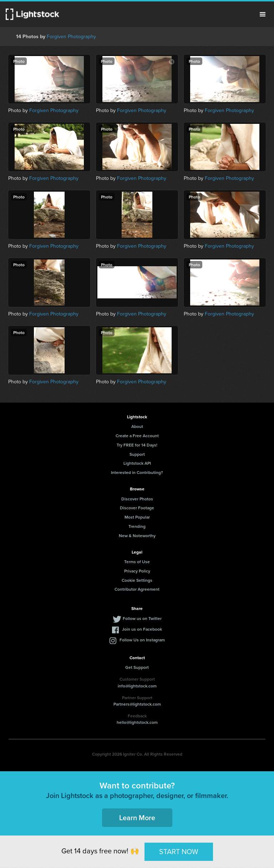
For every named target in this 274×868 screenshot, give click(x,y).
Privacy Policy (137, 571)
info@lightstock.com (137, 686)
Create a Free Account (137, 436)
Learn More (137, 817)
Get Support (137, 667)
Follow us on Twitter (142, 618)
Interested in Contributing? (137, 472)
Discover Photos (137, 499)
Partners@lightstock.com (137, 704)
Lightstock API (137, 463)
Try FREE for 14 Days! (137, 445)
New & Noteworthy (137, 536)
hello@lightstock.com (137, 722)
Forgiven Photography (71, 36)
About (137, 426)
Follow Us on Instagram (142, 640)
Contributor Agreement (137, 589)
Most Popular (137, 517)
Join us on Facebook (142, 629)
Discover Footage (137, 508)
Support (137, 454)
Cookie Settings (137, 580)
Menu (263, 14)
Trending (137, 526)
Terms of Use (137, 562)
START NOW (179, 851)
